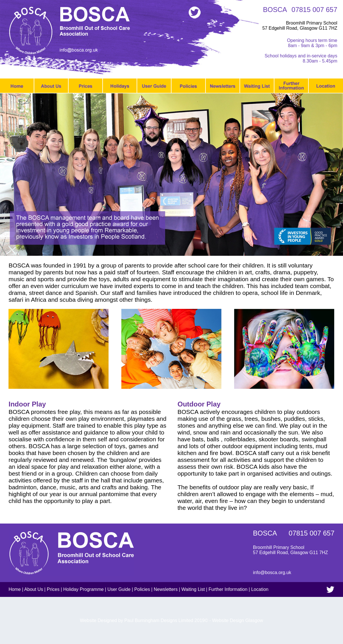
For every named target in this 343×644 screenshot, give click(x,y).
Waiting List (193, 589)
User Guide (119, 589)
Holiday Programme (83, 589)
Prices (53, 589)
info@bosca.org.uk (272, 572)
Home (15, 589)
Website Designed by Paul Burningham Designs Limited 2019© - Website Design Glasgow (172, 620)
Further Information (228, 589)
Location (260, 589)
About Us (34, 589)
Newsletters (166, 589)
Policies (142, 589)
